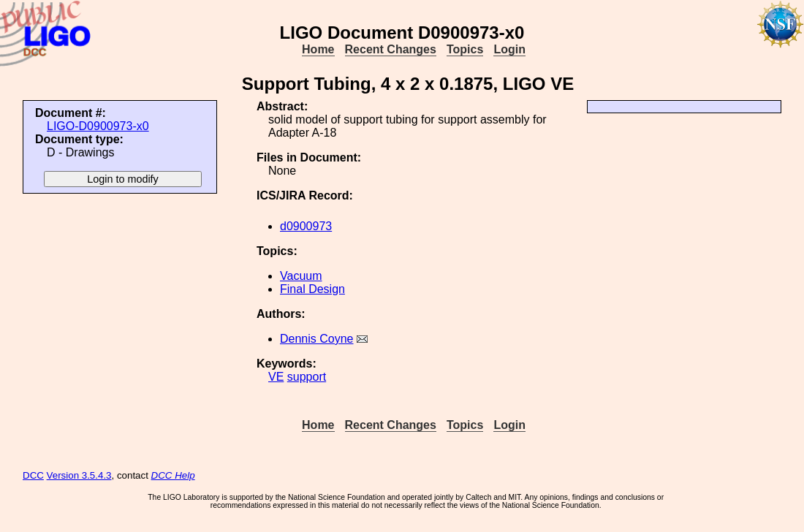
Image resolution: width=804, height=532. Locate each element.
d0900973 (306, 226)
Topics (465, 49)
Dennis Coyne (317, 339)
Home (318, 49)
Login (509, 49)
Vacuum (301, 276)
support (307, 377)
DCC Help (173, 475)
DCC (33, 475)
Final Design (312, 289)
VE (276, 377)
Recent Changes (391, 49)
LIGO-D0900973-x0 (98, 126)
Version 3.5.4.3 (79, 475)
